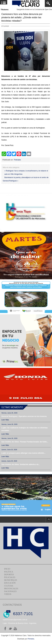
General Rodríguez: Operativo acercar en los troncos (24, 416)
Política (9, 572)
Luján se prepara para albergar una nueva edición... (23, 453)
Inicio (7, 569)
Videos (8, 594)
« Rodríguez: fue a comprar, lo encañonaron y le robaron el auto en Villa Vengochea (26, 172)
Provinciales (11, 589)
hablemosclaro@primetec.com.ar (15, 620)
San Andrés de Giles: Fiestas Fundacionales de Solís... (25, 442)
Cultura (9, 586)
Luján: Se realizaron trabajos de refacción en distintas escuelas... (25, 429)
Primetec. (31, 639)
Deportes (9, 575)
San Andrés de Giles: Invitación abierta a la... (21, 464)
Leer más (5, 420)
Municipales (11, 580)
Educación (10, 583)
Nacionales (10, 591)
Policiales (17, 160)
